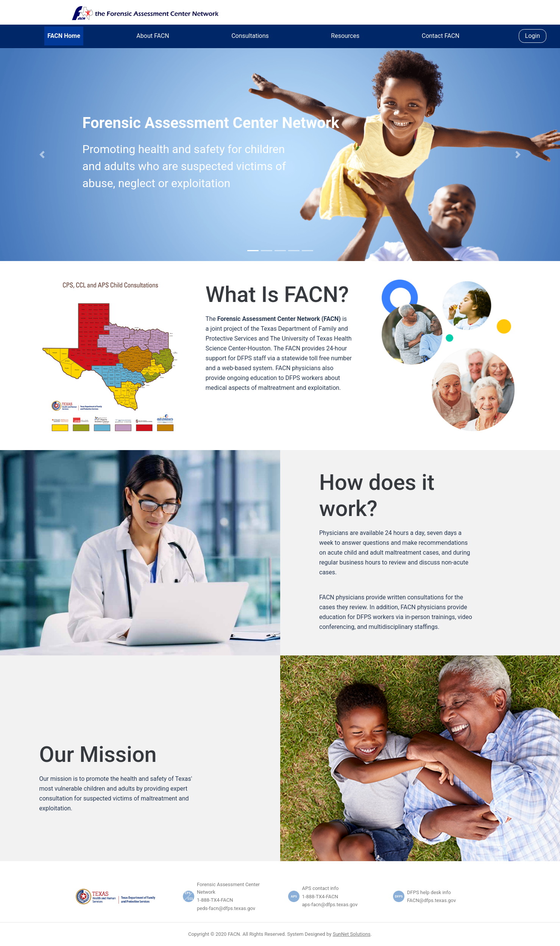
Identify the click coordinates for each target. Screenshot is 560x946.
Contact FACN (441, 36)
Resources (345, 36)
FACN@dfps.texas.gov (431, 900)
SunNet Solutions (352, 934)
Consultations (250, 36)
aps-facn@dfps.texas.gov (330, 905)
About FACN (153, 36)
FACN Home (64, 36)
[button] (42, 155)
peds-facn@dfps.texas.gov (226, 908)
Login (533, 36)
